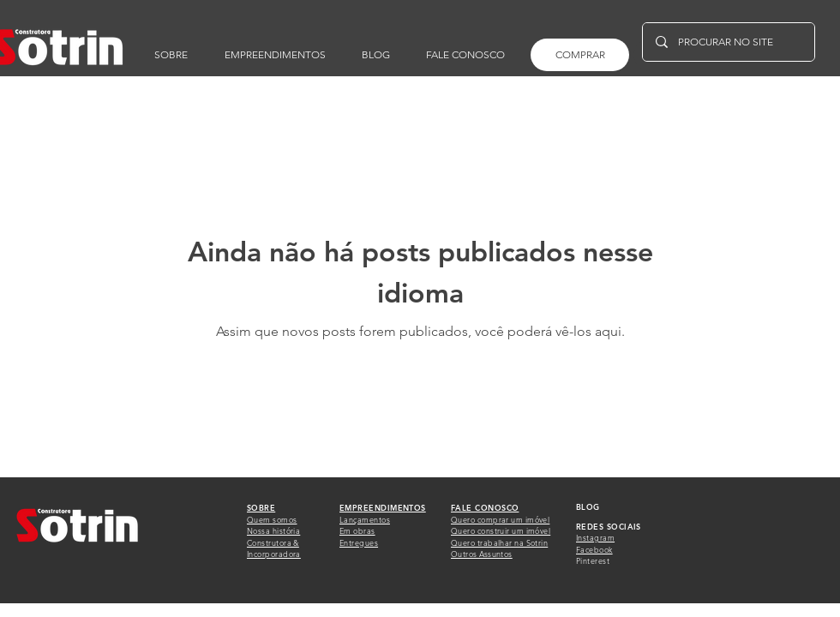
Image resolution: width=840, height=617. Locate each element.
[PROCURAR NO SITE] (728, 42)
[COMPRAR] (580, 55)
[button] (465, 55)
